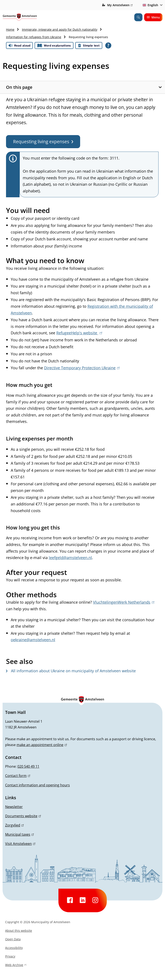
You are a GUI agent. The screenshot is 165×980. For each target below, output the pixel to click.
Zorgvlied (14, 825)
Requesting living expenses (43, 142)
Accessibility (14, 948)
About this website (19, 931)
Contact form (18, 776)
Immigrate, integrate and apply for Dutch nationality (60, 29)
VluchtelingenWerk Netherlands (124, 602)
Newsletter (14, 807)
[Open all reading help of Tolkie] (108, 45)
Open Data (13, 939)
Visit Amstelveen (20, 844)
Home (10, 29)
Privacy (10, 956)
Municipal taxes (19, 834)
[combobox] (152, 5)
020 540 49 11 (28, 766)
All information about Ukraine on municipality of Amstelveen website (71, 671)
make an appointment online (42, 745)
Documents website (23, 816)
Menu (153, 17)
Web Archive (16, 965)
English (150, 5)
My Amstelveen (120, 5)
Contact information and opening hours (37, 785)
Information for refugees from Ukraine (34, 37)
